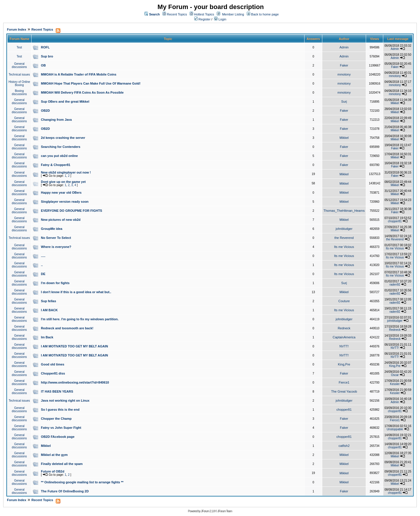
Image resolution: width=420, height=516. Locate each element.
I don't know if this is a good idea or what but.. (76, 292)
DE (43, 274)
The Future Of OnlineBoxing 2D (65, 491)
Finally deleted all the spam (62, 464)
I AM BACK (49, 310)
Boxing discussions (19, 92)
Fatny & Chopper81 (56, 165)
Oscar (395, 375)
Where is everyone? (56, 247)
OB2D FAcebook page (58, 437)
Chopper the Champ (56, 419)
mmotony (344, 74)
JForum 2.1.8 (208, 511)
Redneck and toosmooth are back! (67, 328)
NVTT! (344, 346)
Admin (344, 47)
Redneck (344, 328)
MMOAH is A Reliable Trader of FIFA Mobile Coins (79, 74)
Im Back (47, 337)
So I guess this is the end (60, 410)
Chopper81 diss (53, 373)
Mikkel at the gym (54, 455)
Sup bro (47, 56)
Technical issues (19, 75)
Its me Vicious (344, 247)
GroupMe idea (51, 229)
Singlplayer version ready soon (65, 202)
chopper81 (395, 221)
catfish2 (344, 446)
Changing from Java (56, 120)
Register (202, 19)
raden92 (395, 285)
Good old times (52, 364)
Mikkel (395, 103)
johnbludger (344, 229)
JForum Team (225, 511)
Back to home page (265, 14)
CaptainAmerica (344, 337)
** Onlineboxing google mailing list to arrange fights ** (82, 482)
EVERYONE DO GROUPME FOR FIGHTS (71, 211)
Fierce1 (344, 382)
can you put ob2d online (59, 156)
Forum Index (17, 29)
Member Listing (233, 14)
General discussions (19, 65)
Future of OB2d (52, 471)
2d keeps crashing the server (63, 138)
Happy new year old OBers (61, 193)
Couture (344, 301)
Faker (344, 65)
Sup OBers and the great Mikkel (65, 102)
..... (43, 256)
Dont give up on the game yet (63, 182)
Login (220, 19)
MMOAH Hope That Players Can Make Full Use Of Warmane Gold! (91, 83)
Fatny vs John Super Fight (61, 428)
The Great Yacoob (344, 391)
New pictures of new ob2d (61, 220)
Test (19, 47)
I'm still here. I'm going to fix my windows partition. (80, 319)
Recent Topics (177, 14)
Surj (344, 102)
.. (42, 265)
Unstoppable (395, 429)
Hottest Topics (204, 14)
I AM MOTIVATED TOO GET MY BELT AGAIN (74, 346)
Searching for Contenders (61, 147)
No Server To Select (56, 238)
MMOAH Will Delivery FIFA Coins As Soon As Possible (82, 92)
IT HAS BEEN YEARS (57, 391)
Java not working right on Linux (65, 400)
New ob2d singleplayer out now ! (66, 172)
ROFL (45, 47)
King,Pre (344, 364)
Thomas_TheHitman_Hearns (344, 211)
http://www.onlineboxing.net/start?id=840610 (75, 382)
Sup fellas (48, 301)
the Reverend (344, 238)
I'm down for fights (55, 283)
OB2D (45, 111)
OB (43, 65)
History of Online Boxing (19, 83)
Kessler (395, 384)
